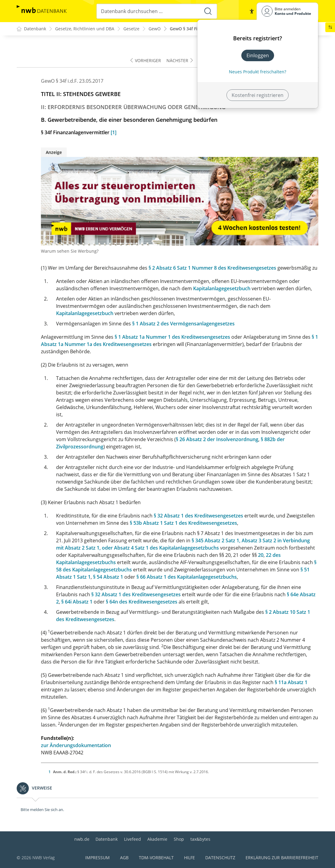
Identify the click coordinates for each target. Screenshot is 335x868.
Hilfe (189, 858)
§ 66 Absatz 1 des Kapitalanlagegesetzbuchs (187, 577)
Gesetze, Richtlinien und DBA (85, 29)
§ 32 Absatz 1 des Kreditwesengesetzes (198, 516)
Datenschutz (220, 858)
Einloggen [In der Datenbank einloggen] (258, 55)
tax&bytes (200, 839)
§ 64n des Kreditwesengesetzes (142, 602)
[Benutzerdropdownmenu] (287, 11)
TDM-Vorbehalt (156, 858)
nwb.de (82, 839)
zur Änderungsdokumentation (76, 745)
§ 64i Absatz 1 (77, 602)
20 (261, 555)
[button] (252, 11)
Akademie (157, 839)
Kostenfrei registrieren (258, 95)
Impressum (97, 858)
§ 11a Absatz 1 (291, 682)
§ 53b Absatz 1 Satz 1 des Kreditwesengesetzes (183, 523)
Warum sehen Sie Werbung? (70, 251)
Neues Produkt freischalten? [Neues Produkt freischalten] (258, 72)
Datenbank (107, 839)
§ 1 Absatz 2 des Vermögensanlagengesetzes (183, 324)
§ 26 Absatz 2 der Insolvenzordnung (217, 439)
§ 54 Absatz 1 (108, 577)
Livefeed (132, 839)
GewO (155, 29)
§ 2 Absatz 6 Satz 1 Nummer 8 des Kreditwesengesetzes (212, 268)
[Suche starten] (208, 11)
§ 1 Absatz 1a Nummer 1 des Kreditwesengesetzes (172, 337)
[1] (114, 132)
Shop (179, 839)
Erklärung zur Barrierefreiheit (282, 858)
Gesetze (131, 29)
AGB (124, 858)
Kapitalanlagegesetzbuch (222, 288)
